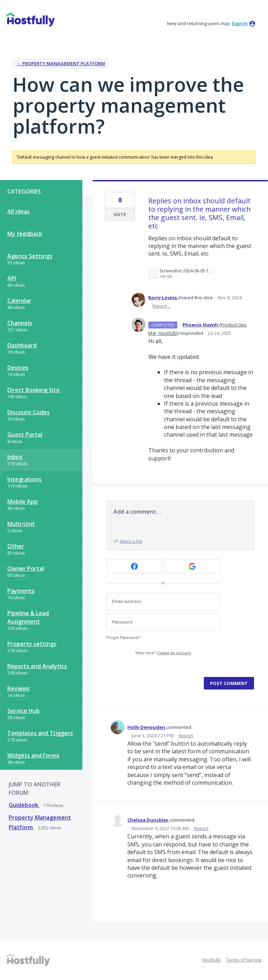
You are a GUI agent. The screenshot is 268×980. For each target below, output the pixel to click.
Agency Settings (30, 256)
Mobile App (23, 502)
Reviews (18, 688)
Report (186, 736)
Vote (120, 214)
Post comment (229, 683)
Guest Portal (25, 435)
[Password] (163, 622)
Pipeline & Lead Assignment (28, 617)
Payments (21, 591)
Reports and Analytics (37, 666)
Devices (18, 368)
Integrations (24, 479)
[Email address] (163, 602)
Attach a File (131, 541)
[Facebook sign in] (134, 566)
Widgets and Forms (33, 755)
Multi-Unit (21, 524)
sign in (240, 23)
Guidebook (24, 805)
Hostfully (211, 960)
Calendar (19, 301)
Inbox (15, 457)
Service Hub (24, 711)
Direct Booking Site (33, 390)
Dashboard (22, 345)
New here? (163, 653)
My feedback (25, 234)
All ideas (18, 211)
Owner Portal (26, 568)
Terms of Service (244, 960)
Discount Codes (28, 412)
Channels (20, 323)
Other (16, 546)
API (12, 278)
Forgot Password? (123, 638)
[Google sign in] (192, 566)
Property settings (32, 644)
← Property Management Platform (61, 63)
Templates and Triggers (40, 733)
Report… (162, 306)
